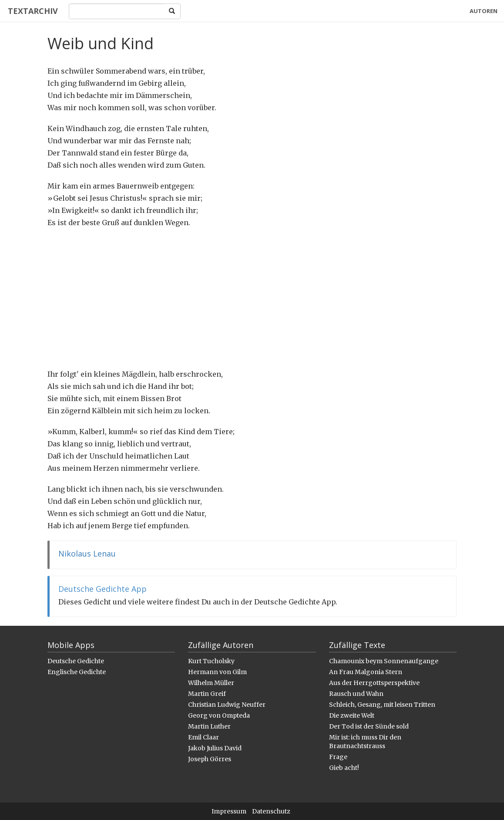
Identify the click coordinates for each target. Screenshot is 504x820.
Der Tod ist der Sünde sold (369, 726)
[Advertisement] (252, 298)
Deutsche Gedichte (76, 661)
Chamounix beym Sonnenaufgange (384, 661)
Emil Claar (203, 737)
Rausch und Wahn (356, 694)
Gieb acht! (344, 768)
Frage (338, 757)
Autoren (484, 11)
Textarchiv (32, 11)
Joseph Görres (210, 759)
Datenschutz (271, 811)
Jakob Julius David (215, 748)
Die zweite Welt (352, 715)
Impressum (229, 811)
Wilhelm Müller (211, 683)
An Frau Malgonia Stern (366, 672)
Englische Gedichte (77, 672)
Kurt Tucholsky (211, 661)
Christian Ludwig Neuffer (227, 705)
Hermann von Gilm (217, 672)
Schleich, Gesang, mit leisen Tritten (382, 705)
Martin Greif (207, 694)
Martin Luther (209, 726)
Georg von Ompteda (219, 715)
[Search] (115, 11)
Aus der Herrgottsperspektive (374, 683)
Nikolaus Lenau (87, 553)
